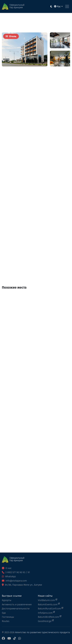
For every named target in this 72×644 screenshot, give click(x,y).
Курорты (7, 600)
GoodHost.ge (46, 621)
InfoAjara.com (46, 613)
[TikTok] (15, 639)
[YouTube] (9, 639)
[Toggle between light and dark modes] (51, 7)
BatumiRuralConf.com (51, 608)
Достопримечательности (16, 609)
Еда (4, 613)
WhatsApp (9, 576)
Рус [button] (58, 6)
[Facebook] (3, 639)
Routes (6, 621)
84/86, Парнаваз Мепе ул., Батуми (22, 585)
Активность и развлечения (17, 604)
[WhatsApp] (20, 639)
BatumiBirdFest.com (50, 617)
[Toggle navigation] (67, 6)
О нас (7, 568)
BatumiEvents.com (49, 604)
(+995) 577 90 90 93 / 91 (16, 572)
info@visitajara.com (14, 581)
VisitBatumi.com (48, 600)
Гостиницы (8, 617)
